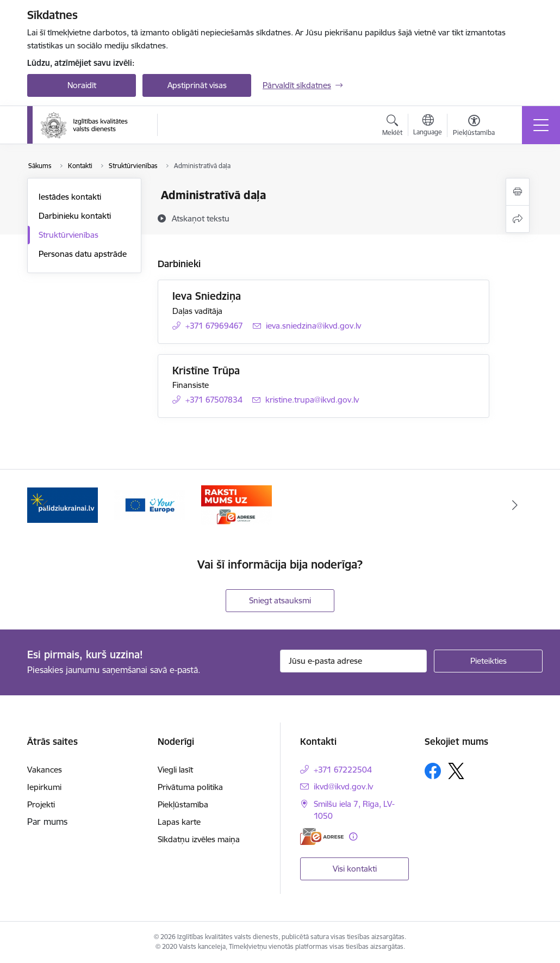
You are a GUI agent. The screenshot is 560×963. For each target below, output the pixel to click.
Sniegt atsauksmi (280, 600)
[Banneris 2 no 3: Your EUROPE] (150, 504)
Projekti (41, 804)
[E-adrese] (322, 837)
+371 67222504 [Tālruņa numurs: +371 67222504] (343, 770)
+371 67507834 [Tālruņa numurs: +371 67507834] (214, 400)
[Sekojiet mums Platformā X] (456, 771)
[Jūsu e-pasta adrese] (353, 661)
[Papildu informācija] (353, 837)
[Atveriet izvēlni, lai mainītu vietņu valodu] (428, 126)
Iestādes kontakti (70, 197)
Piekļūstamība (183, 804)
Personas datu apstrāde (83, 254)
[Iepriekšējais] (45, 505)
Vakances (45, 770)
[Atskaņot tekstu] (201, 218)
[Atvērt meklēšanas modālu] (392, 127)
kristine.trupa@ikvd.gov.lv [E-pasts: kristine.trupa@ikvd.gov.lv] (312, 400)
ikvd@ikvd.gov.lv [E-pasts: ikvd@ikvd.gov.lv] (343, 786)
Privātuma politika (190, 787)
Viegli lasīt (175, 770)
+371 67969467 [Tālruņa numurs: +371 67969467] (214, 326)
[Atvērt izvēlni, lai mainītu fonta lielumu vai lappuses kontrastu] (474, 127)
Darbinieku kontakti (75, 216)
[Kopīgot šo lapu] (518, 219)
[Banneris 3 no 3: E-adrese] (237, 504)
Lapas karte (179, 822)
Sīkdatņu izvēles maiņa (199, 839)
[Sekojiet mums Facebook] (433, 771)
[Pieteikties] (488, 661)
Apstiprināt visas (197, 85)
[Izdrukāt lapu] (518, 192)
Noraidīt (82, 85)
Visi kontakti (355, 869)
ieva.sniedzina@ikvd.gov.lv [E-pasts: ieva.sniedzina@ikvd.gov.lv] (313, 326)
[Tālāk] (515, 505)
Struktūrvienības (69, 235)
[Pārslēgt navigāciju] (541, 125)
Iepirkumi (44, 787)
